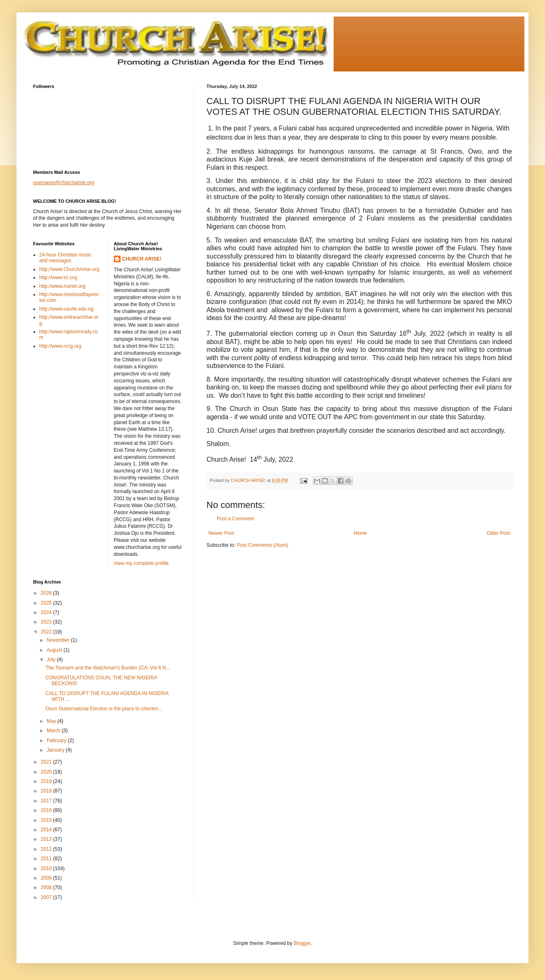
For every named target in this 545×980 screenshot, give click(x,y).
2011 (47, 859)
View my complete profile (141, 563)
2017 (47, 801)
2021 (47, 762)
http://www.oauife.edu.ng (66, 309)
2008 (47, 887)
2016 (47, 810)
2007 (47, 897)
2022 (47, 632)
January (56, 750)
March (54, 731)
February (57, 740)
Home (360, 533)
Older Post (498, 533)
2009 (47, 878)
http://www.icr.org (58, 278)
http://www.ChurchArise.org (69, 269)
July (52, 660)
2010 (47, 868)
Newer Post (221, 533)
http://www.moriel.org (62, 286)
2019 (47, 781)
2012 (47, 849)
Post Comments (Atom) (262, 545)
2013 (47, 839)
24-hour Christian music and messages (65, 258)
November (59, 640)
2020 (47, 772)
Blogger (302, 943)
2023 (47, 622)
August (55, 650)
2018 (47, 791)
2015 (47, 820)
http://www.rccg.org (60, 346)
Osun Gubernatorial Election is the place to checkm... (104, 709)
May (52, 721)
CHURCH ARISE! (142, 259)
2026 (47, 593)
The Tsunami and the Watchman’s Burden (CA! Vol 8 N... (108, 668)
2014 (47, 830)
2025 (47, 603)
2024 (47, 612)
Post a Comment (235, 519)
